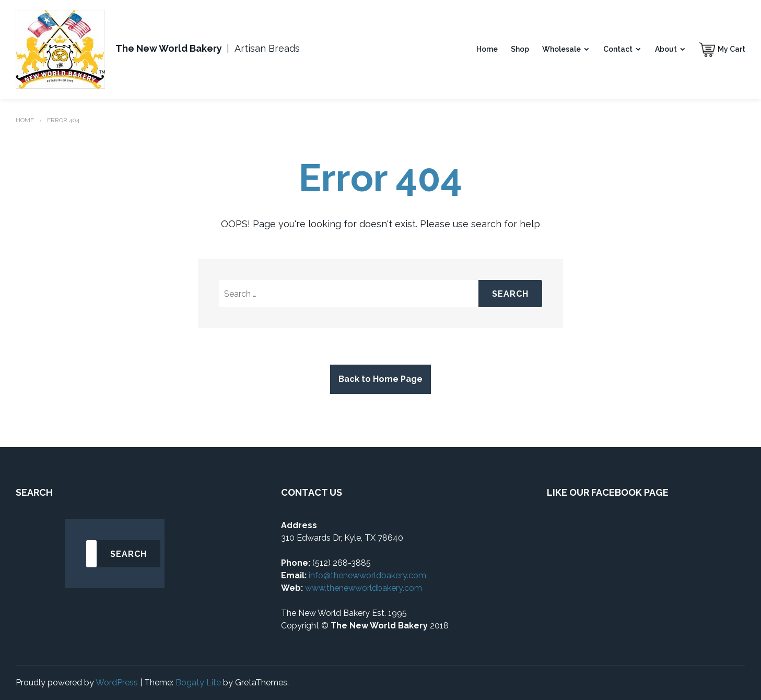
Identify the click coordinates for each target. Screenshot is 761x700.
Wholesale (561, 49)
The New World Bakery (169, 48)
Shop (520, 49)
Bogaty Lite (198, 682)
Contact (618, 49)
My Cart (731, 49)
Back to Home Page (380, 379)
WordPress (117, 682)
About (666, 49)
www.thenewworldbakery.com (365, 588)
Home (487, 49)
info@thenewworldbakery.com (367, 575)
